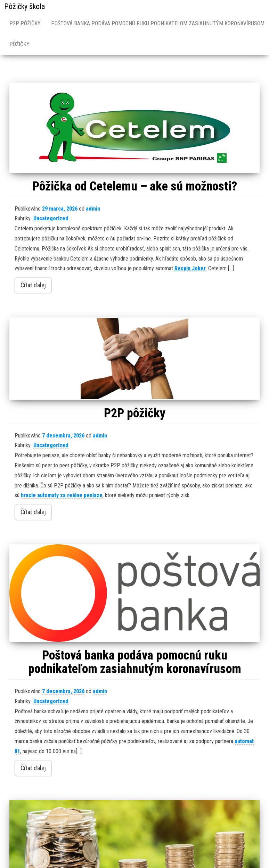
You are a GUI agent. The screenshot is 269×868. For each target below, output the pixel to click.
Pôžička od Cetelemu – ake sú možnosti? (135, 186)
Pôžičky (19, 44)
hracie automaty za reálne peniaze (62, 495)
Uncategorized (51, 218)
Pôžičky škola (25, 6)
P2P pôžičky (25, 23)
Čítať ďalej (33, 285)
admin (93, 209)
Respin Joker (190, 268)
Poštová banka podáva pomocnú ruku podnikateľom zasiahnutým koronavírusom (135, 662)
